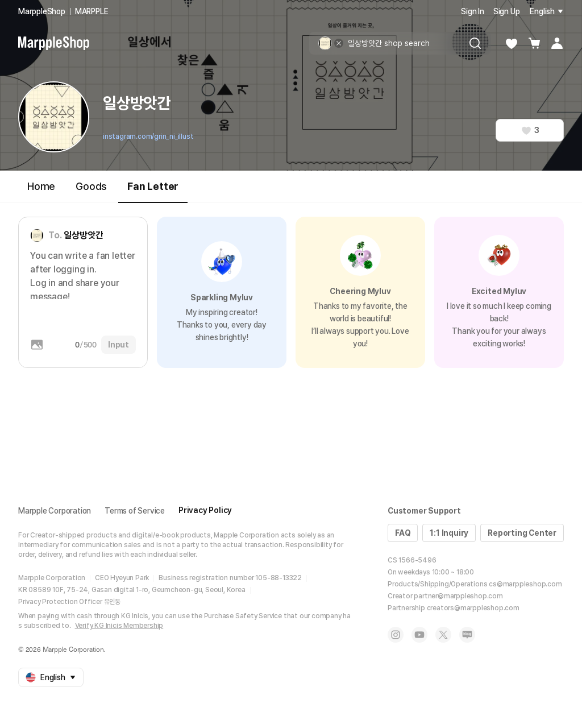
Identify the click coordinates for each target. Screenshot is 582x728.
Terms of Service (135, 511)
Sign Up (507, 11)
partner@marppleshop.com (458, 596)
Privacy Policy (205, 510)
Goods (91, 186)
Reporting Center (522, 533)
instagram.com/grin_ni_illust (148, 136)
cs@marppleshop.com (525, 584)
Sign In (473, 11)
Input (119, 345)
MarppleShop (42, 11)
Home (41, 186)
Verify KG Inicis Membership (119, 626)
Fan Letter (153, 191)
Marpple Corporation (55, 511)
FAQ (403, 533)
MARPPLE (92, 11)
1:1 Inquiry (449, 533)
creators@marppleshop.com (473, 608)
